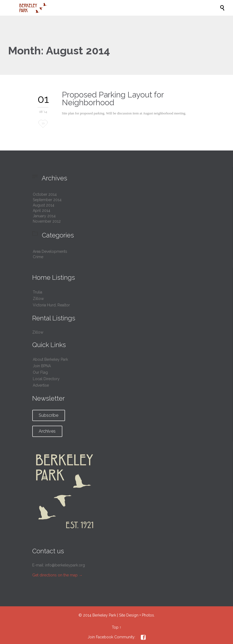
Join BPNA (42, 366)
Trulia (37, 292)
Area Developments (50, 251)
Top (115, 627)
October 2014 (45, 194)
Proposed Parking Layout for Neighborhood (113, 99)
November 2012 (47, 221)
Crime (38, 257)
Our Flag (40, 372)
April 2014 (42, 211)
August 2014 (44, 205)
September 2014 (47, 200)
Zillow (38, 299)
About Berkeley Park (50, 359)
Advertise (41, 385)
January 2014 (44, 216)
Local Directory (46, 379)
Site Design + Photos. (137, 615)
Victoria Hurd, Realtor (51, 305)
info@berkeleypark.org (65, 565)
